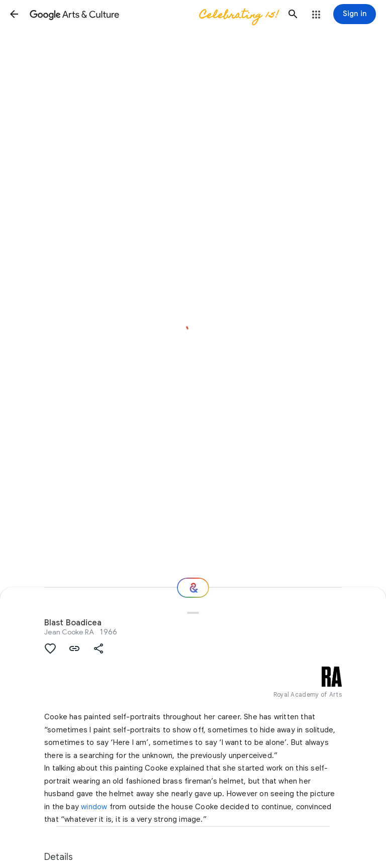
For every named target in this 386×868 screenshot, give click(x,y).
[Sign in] (355, 14)
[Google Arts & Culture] (154, 14)
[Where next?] (193, 588)
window (94, 807)
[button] (14, 14)
